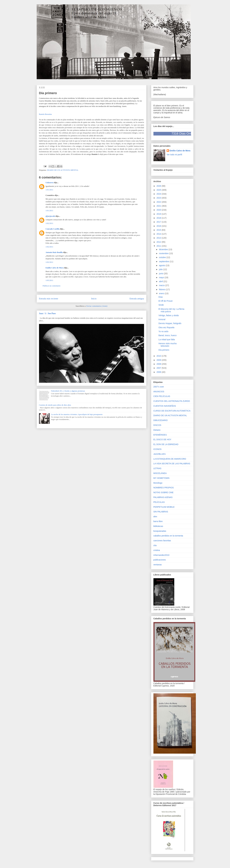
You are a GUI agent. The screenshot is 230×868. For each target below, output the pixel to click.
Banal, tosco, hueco (167, 335)
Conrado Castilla (53, 229)
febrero (163, 289)
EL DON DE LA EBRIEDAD (166, 444)
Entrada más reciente (49, 298)
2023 (159, 198)
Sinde (161, 305)
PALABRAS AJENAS (163, 497)
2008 (159, 364)
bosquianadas (160, 531)
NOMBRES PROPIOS (164, 488)
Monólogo (158, 483)
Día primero (164, 350)
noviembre (164, 253)
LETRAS (157, 468)
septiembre (164, 261)
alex (155, 516)
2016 (159, 226)
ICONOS (157, 449)
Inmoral (162, 319)
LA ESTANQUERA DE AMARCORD (170, 459)
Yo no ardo (163, 331)
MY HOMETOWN (161, 478)
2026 (159, 186)
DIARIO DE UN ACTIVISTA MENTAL (63, 170)
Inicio (94, 298)
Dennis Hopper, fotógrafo (170, 323)
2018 (159, 218)
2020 (159, 210)
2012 (159, 242)
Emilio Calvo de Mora (55, 268)
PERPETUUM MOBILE (164, 507)
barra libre (158, 521)
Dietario (157, 430)
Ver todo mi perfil (174, 155)
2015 (159, 230)
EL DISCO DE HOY (162, 439)
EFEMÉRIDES (160, 435)
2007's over (159, 387)
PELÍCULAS (159, 502)
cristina (157, 550)
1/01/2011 (49, 190)
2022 (159, 202)
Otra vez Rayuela (166, 327)
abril (161, 281)
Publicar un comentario (52, 286)
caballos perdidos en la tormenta (168, 536)
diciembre (164, 249)
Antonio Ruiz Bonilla (54, 252)
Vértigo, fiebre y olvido (169, 315)
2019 (159, 214)
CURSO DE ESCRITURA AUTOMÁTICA (172, 411)
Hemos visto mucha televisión (167, 345)
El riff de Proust (165, 301)
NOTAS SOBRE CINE (163, 492)
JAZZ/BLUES (160, 454)
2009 (159, 360)
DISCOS (157, 425)
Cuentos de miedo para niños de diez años (55, 405)
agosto (162, 265)
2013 (159, 238)
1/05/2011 (49, 280)
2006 (159, 372)
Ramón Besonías (45, 114)
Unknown (50, 183)
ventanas (158, 565)
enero (162, 293)
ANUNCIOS (159, 392)
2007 (159, 368)
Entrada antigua (137, 298)
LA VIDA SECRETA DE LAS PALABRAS (172, 464)
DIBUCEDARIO (161, 420)
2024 (159, 194)
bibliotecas (158, 526)
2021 (159, 206)
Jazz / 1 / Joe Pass (47, 313)
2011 (159, 246)
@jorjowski (50, 216)
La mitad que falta (167, 339)
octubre (163, 257)
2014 (159, 234)
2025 (159, 190)
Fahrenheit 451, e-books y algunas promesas (68, 391)
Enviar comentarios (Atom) (97, 306)
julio (161, 269)
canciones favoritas (162, 541)
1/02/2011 (49, 223)
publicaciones (160, 560)
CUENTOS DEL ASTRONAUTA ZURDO (172, 401)
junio (161, 273)
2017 (159, 222)
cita (155, 545)
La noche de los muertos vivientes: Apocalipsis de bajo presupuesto (77, 414)
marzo (162, 285)
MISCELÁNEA (160, 473)
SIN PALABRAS (161, 512)
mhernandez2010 (161, 555)
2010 (159, 356)
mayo (162, 277)
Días (161, 297)
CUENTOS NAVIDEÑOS (165, 406)
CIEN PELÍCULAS (162, 396)
